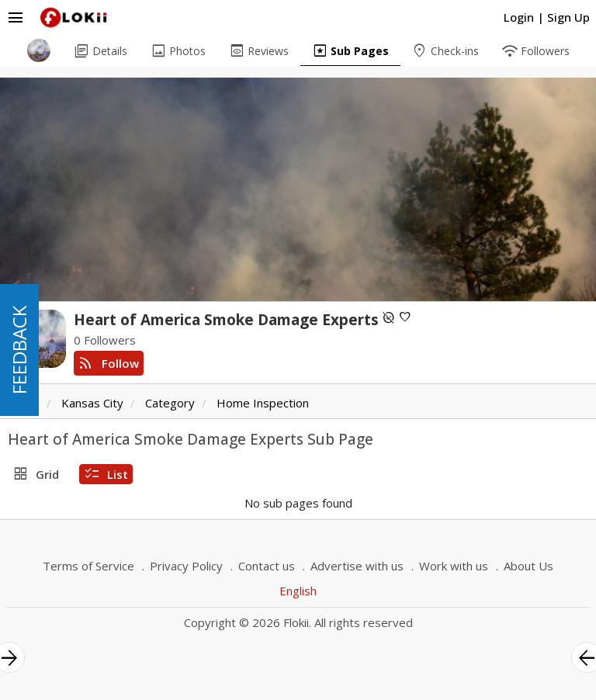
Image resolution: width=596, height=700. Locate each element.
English (298, 591)
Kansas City (92, 403)
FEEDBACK (19, 350)
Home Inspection (263, 403)
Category (170, 403)
